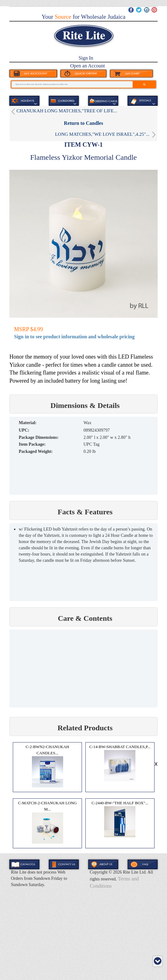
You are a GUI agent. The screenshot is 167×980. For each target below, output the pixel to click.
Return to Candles (83, 123)
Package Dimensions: (39, 437)
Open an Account (87, 66)
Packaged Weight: (36, 451)
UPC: (24, 430)
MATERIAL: (28, 423)
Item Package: (32, 444)
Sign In (86, 58)
